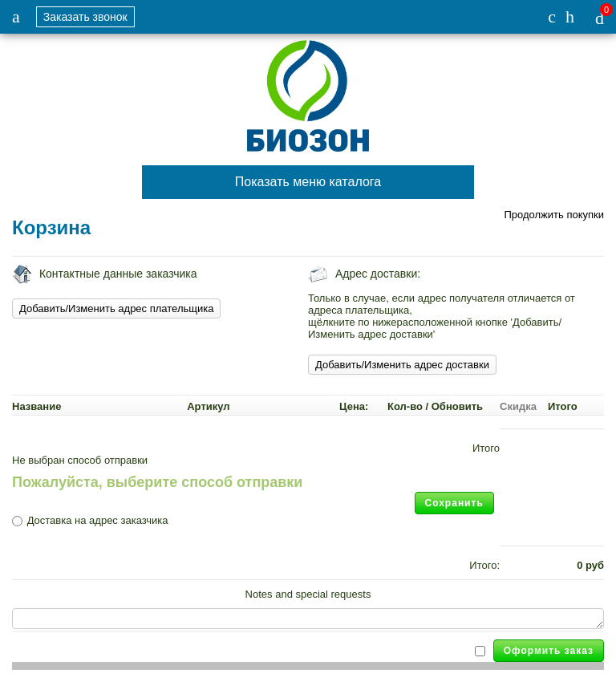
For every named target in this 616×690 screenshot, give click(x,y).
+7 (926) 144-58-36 (552, 17)
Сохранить (454, 503)
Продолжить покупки (554, 215)
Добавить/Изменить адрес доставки (402, 365)
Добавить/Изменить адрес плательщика (116, 308)
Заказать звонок (85, 17)
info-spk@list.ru (570, 17)
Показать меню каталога (308, 182)
